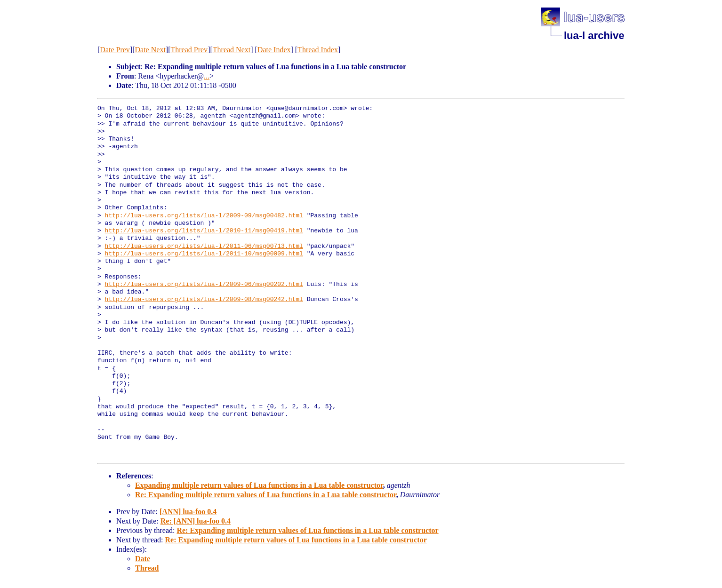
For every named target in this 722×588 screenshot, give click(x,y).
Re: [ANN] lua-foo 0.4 (196, 521)
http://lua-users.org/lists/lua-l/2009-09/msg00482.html (204, 216)
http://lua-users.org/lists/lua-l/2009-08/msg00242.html (204, 300)
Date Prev (115, 50)
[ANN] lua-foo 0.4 (188, 512)
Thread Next (232, 50)
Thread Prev (189, 50)
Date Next (150, 50)
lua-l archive (594, 36)
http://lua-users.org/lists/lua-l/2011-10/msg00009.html (204, 254)
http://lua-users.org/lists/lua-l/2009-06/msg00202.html (204, 285)
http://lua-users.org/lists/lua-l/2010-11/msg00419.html (204, 231)
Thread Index (318, 50)
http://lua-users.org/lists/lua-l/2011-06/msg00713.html (204, 246)
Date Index (274, 50)
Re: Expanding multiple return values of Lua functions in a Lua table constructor (266, 495)
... (207, 76)
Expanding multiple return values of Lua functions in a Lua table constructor (259, 485)
